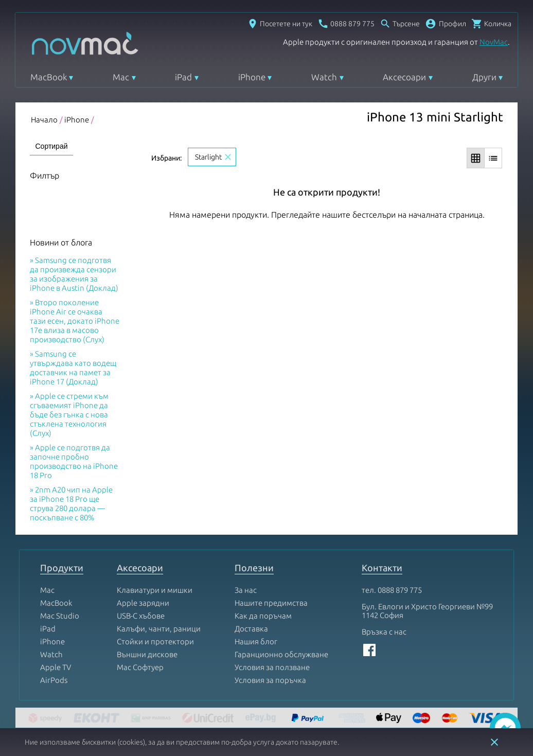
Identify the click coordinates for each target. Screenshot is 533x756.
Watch (324, 77)
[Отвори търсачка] (400, 24)
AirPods (54, 680)
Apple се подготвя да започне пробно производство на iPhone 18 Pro (74, 461)
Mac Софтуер (140, 667)
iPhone (252, 77)
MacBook (49, 77)
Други (484, 77)
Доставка (251, 629)
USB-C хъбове (141, 616)
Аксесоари (404, 77)
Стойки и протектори (155, 641)
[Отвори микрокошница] (491, 24)
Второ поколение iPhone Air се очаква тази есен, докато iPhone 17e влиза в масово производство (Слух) (75, 321)
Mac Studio (60, 616)
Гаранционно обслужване (281, 654)
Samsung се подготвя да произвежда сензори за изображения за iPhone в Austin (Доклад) (74, 274)
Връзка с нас (384, 632)
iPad (183, 77)
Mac (121, 77)
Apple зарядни (143, 603)
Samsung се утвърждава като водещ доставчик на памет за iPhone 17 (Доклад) (73, 368)
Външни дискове (147, 654)
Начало (44, 120)
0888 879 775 (400, 590)
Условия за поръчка (270, 680)
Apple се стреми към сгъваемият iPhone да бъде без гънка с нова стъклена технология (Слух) (69, 415)
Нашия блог (256, 641)
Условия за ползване (272, 667)
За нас (246, 590)
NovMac (494, 42)
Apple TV (56, 667)
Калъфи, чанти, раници (159, 629)
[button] (446, 24)
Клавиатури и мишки (155, 590)
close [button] (494, 742)
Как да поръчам (263, 616)
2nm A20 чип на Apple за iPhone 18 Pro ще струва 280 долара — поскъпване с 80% (71, 504)
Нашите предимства (271, 603)
